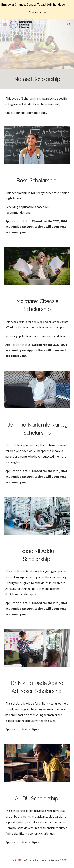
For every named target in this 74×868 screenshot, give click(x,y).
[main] (37, 79)
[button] (5, 25)
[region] (37, 10)
